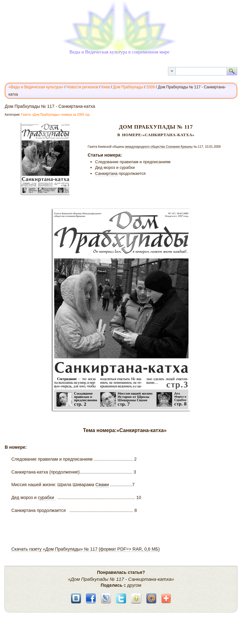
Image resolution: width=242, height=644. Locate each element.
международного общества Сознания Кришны (159, 147)
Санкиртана (106, 173)
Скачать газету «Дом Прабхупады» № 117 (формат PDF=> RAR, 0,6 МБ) (86, 549)
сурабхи (47, 497)
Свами (102, 485)
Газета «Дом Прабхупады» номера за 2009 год (55, 115)
